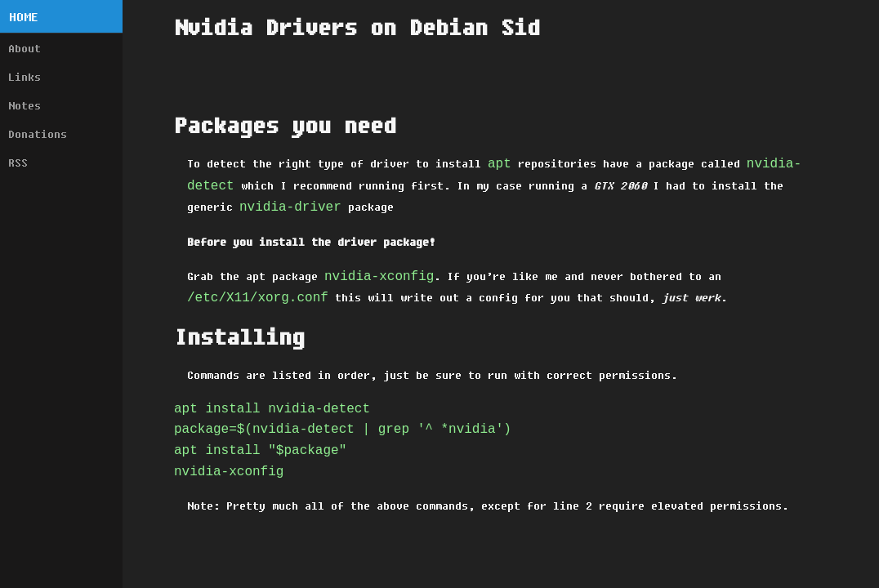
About (25, 48)
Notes (25, 105)
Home (24, 17)
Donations (38, 134)
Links (25, 77)
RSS (18, 163)
